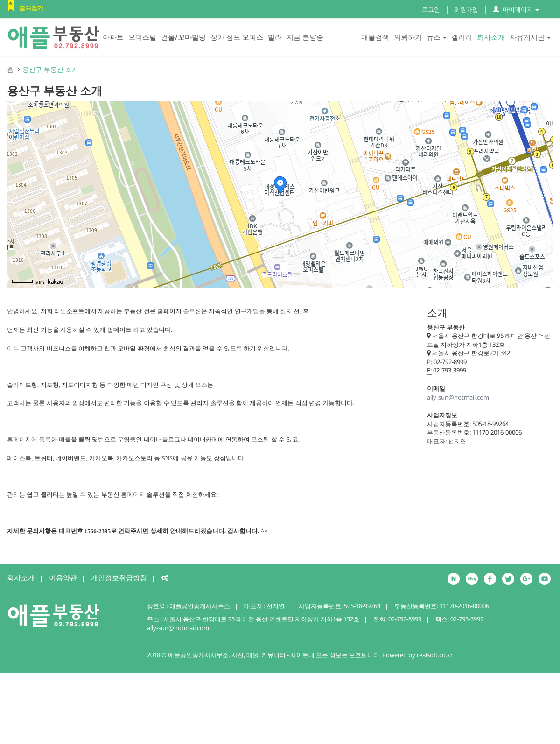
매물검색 (375, 37)
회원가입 (466, 9)
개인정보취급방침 (119, 577)
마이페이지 (516, 9)
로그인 (431, 9)
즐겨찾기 (31, 8)
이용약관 (63, 577)
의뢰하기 (408, 37)
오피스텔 (142, 37)
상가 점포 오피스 (237, 37)
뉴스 (437, 37)
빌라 (275, 37)
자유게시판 (530, 37)
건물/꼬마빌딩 (183, 37)
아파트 (113, 37)
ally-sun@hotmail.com (458, 397)
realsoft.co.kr (435, 655)
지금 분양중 (305, 37)
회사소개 (491, 37)
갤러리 (462, 37)
